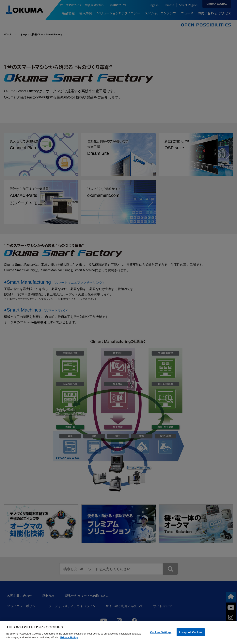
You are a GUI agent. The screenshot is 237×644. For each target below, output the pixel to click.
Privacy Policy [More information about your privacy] (69, 637)
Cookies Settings (161, 632)
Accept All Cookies (191, 632)
